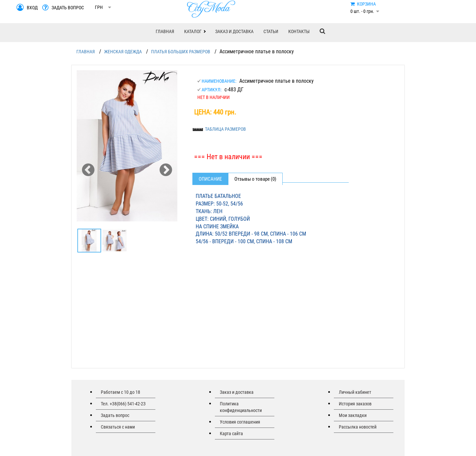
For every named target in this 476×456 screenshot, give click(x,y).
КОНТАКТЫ (299, 31)
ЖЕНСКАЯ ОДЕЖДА (123, 52)
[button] (195, 31)
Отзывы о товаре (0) (255, 179)
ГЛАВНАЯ (165, 31)
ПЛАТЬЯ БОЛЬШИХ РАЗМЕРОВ (181, 52)
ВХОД (32, 8)
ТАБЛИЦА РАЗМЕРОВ (225, 129)
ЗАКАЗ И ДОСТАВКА (234, 31)
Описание (210, 179)
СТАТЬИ (271, 31)
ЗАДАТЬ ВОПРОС (68, 8)
